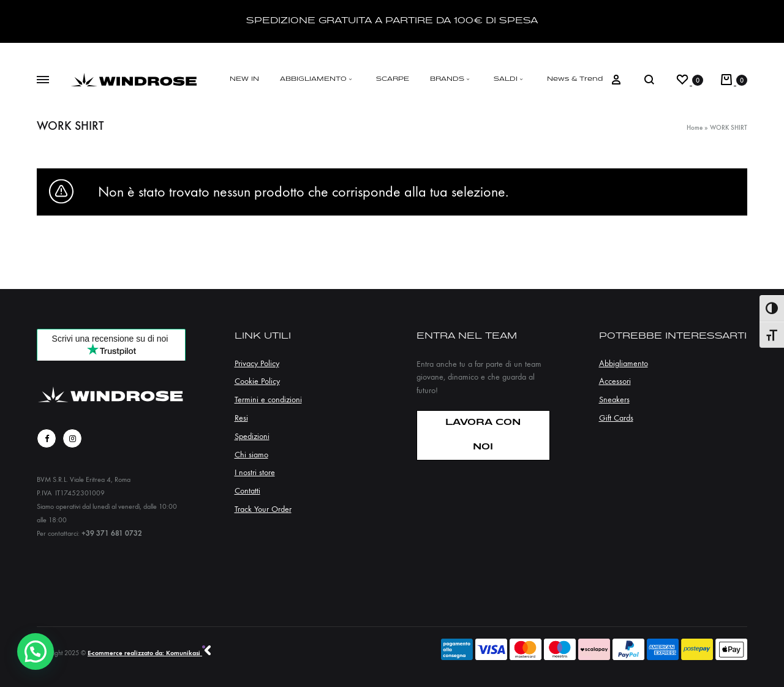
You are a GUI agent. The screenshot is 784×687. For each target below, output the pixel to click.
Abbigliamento (624, 363)
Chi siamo (251, 455)
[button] (36, 651)
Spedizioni (252, 436)
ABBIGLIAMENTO (318, 79)
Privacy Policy (257, 363)
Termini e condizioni (268, 400)
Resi (241, 418)
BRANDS (451, 79)
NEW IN (244, 79)
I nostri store (255, 472)
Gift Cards (616, 418)
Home (695, 128)
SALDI (510, 79)
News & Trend (575, 79)
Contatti (247, 491)
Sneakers (614, 400)
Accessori (615, 381)
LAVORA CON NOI (483, 435)
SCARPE (393, 79)
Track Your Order (263, 509)
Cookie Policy (257, 381)
